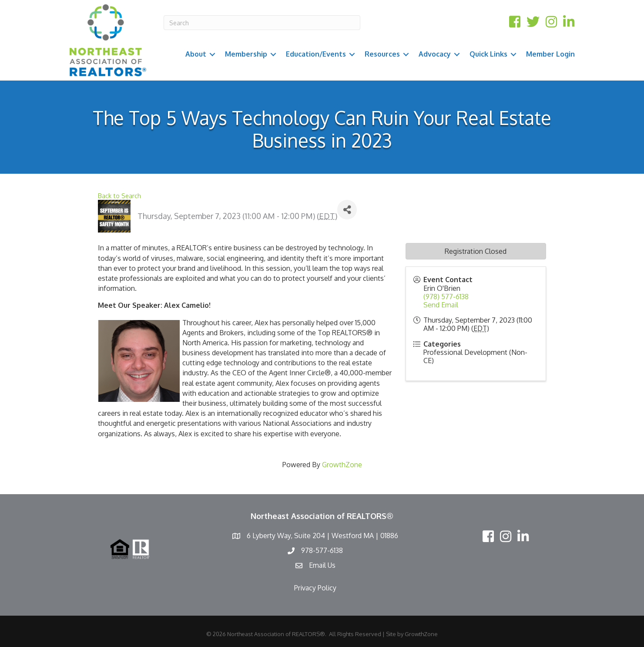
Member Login (550, 54)
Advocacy (435, 54)
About (196, 54)
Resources (382, 54)
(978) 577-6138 (446, 297)
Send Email (441, 305)
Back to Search (119, 195)
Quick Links (488, 54)
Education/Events (316, 54)
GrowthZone (342, 465)
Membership (246, 54)
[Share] (347, 210)
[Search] (262, 23)
